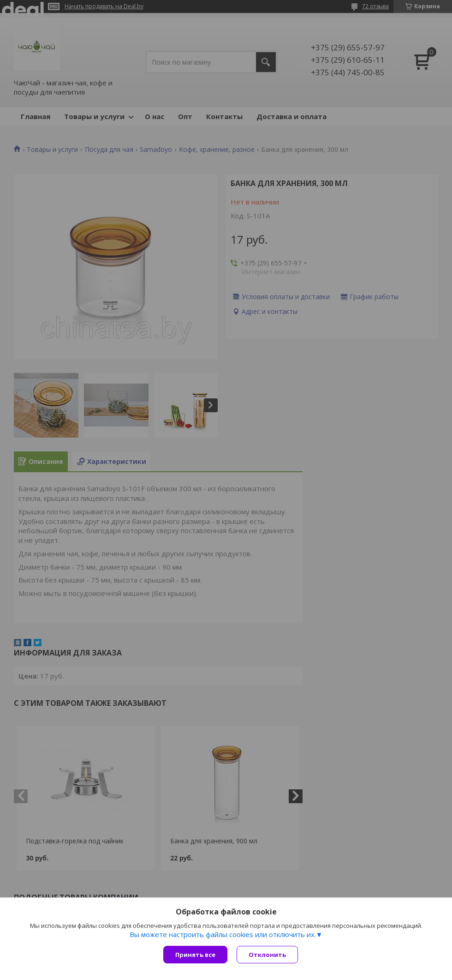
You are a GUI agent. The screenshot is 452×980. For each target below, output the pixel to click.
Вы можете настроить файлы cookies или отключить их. (223, 934)
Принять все (195, 955)
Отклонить (267, 955)
